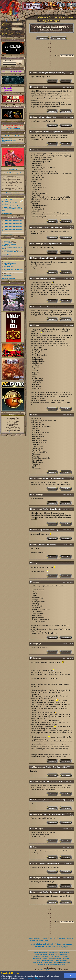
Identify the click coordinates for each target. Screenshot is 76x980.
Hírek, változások (34, 938)
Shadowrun (58, 958)
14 (50, 58)
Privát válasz (66, 81)
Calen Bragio (38, 244)
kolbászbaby (38, 800)
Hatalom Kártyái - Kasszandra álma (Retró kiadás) (9, 140)
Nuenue (36, 278)
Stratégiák (62, 938)
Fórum (37, 27)
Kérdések (45, 938)
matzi (35, 545)
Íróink (39, 960)
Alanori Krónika (48, 958)
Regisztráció (64, 962)
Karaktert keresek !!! (10, 250)
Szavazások (40, 940)
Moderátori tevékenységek (57, 946)
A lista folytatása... (8, 213)
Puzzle (45, 955)
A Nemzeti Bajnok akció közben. (13, 269)
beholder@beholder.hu (47, 970)
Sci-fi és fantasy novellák (51, 962)
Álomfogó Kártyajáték (41, 957)
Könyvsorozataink (48, 960)
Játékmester (38, 478)
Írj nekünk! (13, 432)
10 (50, 50)
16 (50, 61)
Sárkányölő (38, 955)
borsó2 (36, 73)
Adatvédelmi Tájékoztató (8, 89)
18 (50, 65)
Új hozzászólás (43, 38)
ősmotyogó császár (40, 87)
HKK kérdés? (8, 243)
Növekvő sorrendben (59, 38)
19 (50, 67)
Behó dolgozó (38, 829)
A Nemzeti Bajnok (9, 266)
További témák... (7, 255)
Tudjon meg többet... (32, 978)
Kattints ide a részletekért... (13, 129)
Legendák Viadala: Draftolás (12, 206)
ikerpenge (37, 563)
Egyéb (46, 940)
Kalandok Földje (64, 953)
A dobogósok (7, 265)
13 (50, 56)
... (49, 42)
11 (50, 52)
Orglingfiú (37, 878)
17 (50, 63)
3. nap (5, 271)
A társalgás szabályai (40, 944)
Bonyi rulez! (38, 132)
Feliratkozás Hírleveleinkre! (12, 72)
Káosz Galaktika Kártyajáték (59, 957)
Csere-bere (53, 938)
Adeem (36, 863)
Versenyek (70, 938)
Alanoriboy (37, 782)
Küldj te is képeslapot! (9, 279)
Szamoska (37, 227)
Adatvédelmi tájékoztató (58, 964)
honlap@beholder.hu (13, 418)
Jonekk (36, 582)
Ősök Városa (54, 953)
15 (50, 59)
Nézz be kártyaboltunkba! (13, 136)
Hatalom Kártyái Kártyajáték (58, 955)
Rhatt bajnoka (38, 767)
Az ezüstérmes (8, 268)
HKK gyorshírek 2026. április (12, 207)
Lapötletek (7, 241)
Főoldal (35, 953)
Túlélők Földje (13, 169)
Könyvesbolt (37, 958)
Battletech (66, 958)
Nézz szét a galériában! (13, 193)
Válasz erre (52, 81)
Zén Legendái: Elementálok (7, 201)
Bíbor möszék (8, 275)
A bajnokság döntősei (10, 263)
